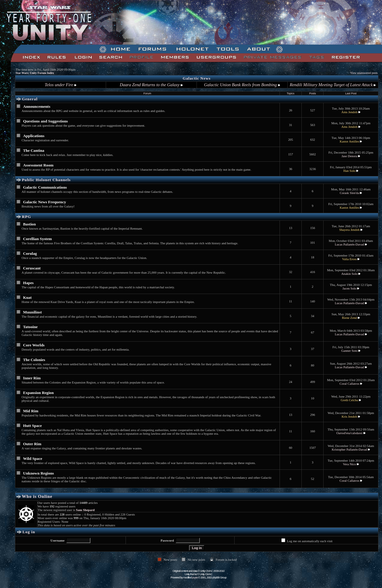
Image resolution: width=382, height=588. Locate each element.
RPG (27, 217)
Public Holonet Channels (46, 180)
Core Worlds (34, 345)
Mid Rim (31, 411)
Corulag (30, 253)
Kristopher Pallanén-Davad (349, 449)
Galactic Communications (45, 187)
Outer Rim (32, 444)
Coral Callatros (349, 384)
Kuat (27, 297)
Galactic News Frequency (44, 202)
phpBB (195, 578)
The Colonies (34, 360)
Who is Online (37, 496)
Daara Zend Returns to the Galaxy (151, 85)
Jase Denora (349, 156)
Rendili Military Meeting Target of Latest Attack (333, 85)
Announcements (37, 106)
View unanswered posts (364, 73)
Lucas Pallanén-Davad (349, 244)
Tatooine (30, 327)
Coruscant (32, 268)
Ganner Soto (349, 351)
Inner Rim (32, 378)
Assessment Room (38, 165)
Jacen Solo (349, 288)
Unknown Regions (38, 473)
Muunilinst (32, 312)
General (30, 99)
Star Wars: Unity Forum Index (35, 73)
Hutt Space (33, 426)
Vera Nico (349, 464)
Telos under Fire (60, 85)
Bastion (30, 224)
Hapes (28, 283)
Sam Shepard (85, 510)
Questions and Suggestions (46, 121)
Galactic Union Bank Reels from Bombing (242, 85)
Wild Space (33, 459)
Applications (34, 136)
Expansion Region (38, 393)
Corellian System (37, 239)
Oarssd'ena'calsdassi (349, 433)
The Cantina (34, 150)
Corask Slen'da (349, 193)
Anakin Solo (349, 274)
